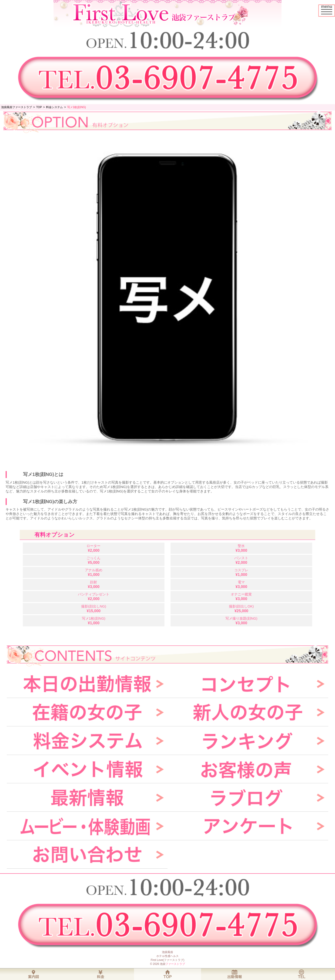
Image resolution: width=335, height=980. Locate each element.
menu (328, 9)
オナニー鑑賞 (241, 596)
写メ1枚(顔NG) (94, 621)
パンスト (241, 560)
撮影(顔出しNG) (94, 609)
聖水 (241, 548)
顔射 (94, 584)
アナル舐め (94, 572)
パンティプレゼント (94, 596)
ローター (94, 548)
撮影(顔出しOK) (241, 609)
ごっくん (94, 560)
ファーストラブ (175, 964)
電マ (241, 584)
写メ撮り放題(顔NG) (241, 621)
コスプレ (241, 572)
